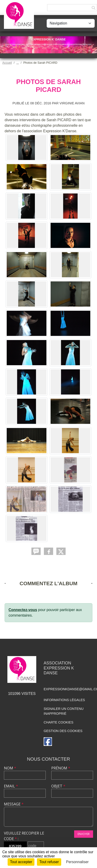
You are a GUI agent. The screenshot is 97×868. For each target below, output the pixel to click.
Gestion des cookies (63, 731)
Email (11, 786)
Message (14, 804)
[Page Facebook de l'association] (48, 742)
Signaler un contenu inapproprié (64, 711)
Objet (58, 786)
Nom (10, 768)
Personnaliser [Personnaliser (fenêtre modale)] (77, 862)
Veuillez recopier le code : (24, 836)
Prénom (61, 768)
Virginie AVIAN (72, 103)
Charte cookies (58, 722)
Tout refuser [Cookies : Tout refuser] (49, 862)
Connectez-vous (23, 610)
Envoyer (84, 834)
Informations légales (64, 700)
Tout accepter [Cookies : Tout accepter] (21, 862)
